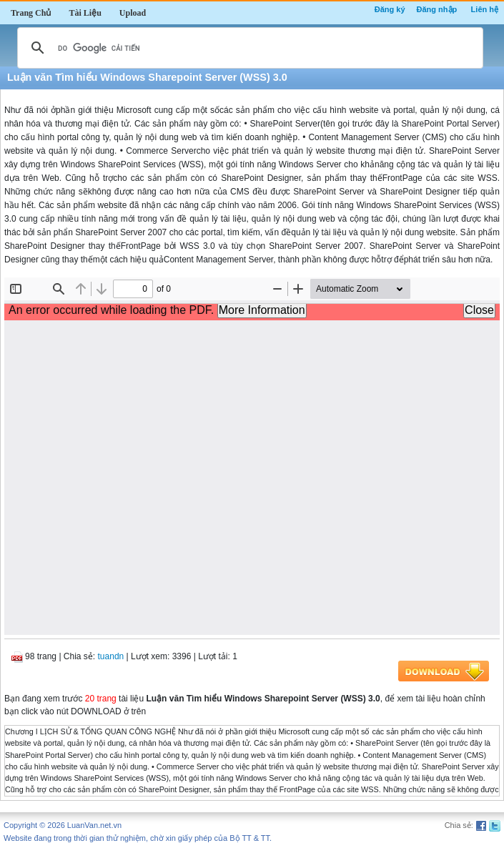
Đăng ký (390, 9)
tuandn (111, 656)
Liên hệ (485, 9)
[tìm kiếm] (248, 48)
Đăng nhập (437, 9)
